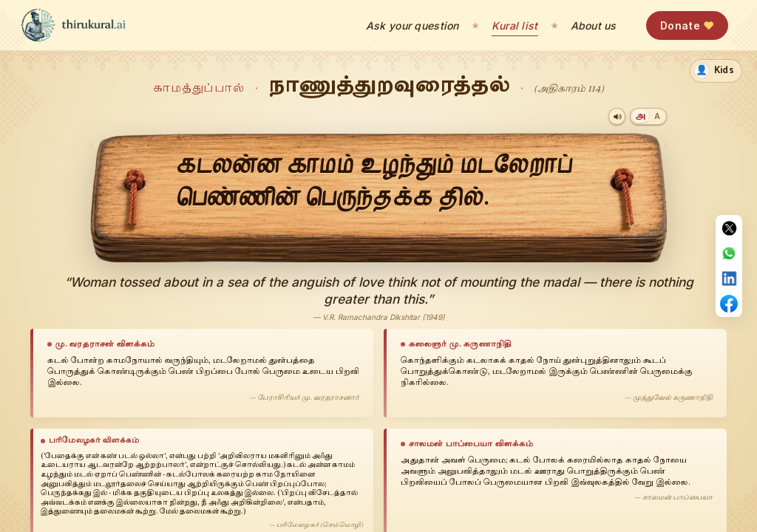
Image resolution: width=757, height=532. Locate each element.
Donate (687, 25)
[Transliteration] (656, 116)
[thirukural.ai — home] (73, 25)
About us (594, 25)
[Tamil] (641, 116)
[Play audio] (617, 116)
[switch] (716, 71)
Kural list (515, 25)
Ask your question (413, 25)
